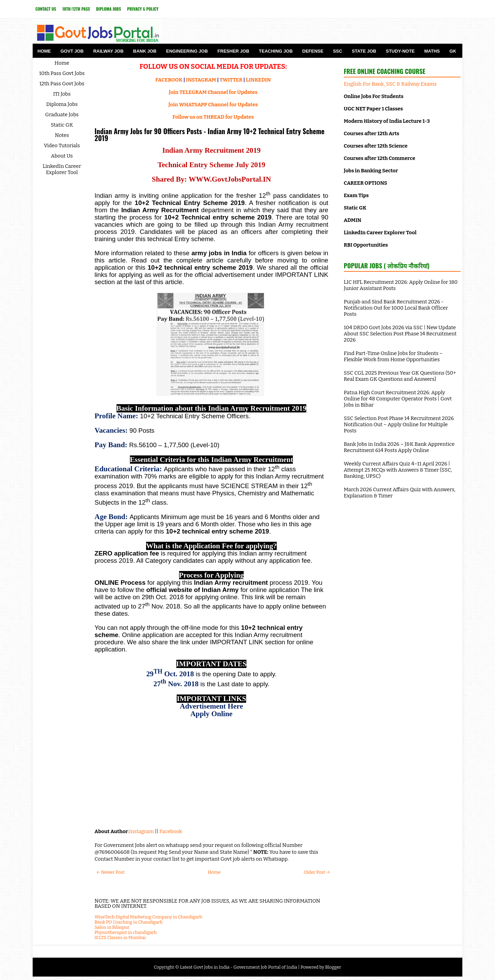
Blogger (333, 967)
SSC (338, 51)
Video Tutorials (62, 146)
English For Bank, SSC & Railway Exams (390, 84)
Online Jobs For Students (374, 96)
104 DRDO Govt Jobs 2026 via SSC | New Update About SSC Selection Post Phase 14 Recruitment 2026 (400, 334)
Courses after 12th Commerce (379, 158)
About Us (62, 156)
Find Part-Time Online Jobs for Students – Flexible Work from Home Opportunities (393, 356)
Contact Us (46, 9)
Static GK (62, 125)
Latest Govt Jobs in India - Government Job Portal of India (238, 967)
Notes (62, 135)
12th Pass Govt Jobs (62, 84)
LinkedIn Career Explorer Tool (62, 169)
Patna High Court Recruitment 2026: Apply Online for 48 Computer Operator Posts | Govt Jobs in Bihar (398, 399)
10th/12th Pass (76, 9)
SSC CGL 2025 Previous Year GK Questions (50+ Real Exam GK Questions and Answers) (400, 376)
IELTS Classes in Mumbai (120, 938)
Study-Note (400, 51)
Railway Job (108, 51)
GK (453, 51)
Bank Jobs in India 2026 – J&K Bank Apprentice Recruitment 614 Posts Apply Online (399, 447)
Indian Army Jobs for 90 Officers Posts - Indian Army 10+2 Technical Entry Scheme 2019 (210, 134)
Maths (432, 51)
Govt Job (72, 51)
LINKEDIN (258, 80)
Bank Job (145, 51)
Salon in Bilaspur (112, 927)
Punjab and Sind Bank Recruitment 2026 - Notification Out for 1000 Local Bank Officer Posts (396, 308)
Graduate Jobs (62, 115)
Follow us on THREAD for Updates (213, 117)
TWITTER (231, 80)
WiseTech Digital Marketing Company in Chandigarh (148, 917)
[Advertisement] (211, 773)
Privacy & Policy (143, 9)
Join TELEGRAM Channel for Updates (213, 92)
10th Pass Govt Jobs (62, 73)
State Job (364, 51)
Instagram (141, 831)
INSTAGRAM (201, 80)
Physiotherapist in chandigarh (126, 932)
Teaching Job (276, 51)
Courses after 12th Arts (371, 133)
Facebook (171, 831)
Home (44, 51)
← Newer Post (111, 872)
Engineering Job (187, 51)
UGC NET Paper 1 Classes (373, 109)
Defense (313, 51)
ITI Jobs (62, 94)
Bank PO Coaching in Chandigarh (129, 922)
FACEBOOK (169, 80)
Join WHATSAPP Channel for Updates (213, 105)
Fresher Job (233, 51)
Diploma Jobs (109, 9)
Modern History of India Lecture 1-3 (387, 121)
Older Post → (317, 872)
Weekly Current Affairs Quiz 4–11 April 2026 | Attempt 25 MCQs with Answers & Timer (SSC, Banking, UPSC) (398, 470)
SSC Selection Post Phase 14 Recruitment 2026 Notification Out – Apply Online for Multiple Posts (399, 424)
